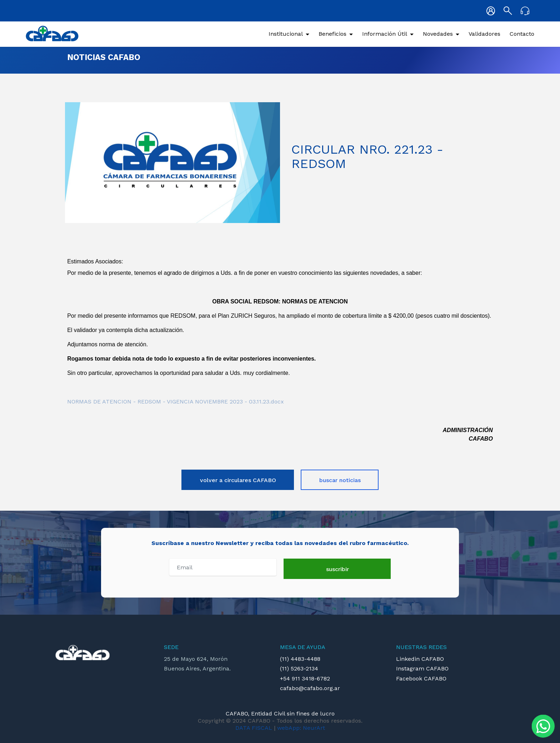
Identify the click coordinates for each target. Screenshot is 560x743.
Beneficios (332, 34)
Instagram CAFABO (422, 668)
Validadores (484, 34)
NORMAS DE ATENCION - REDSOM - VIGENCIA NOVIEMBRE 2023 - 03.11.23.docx (176, 402)
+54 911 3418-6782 (305, 678)
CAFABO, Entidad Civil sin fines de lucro (280, 714)
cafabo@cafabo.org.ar (310, 688)
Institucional (286, 34)
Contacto (522, 34)
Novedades (438, 34)
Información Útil (385, 34)
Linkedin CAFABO (420, 659)
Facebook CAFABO (421, 678)
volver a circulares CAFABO (238, 480)
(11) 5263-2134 (299, 668)
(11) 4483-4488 (300, 659)
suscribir (337, 569)
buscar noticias (340, 480)
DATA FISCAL (254, 728)
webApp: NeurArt (301, 728)
